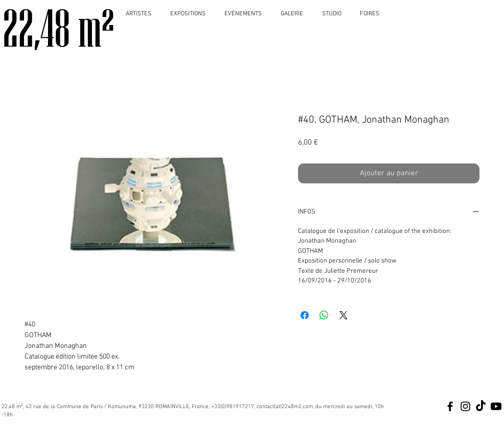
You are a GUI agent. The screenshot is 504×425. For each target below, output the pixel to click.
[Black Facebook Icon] (450, 406)
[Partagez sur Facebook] (305, 315)
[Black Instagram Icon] (465, 406)
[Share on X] (343, 315)
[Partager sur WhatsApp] (324, 315)
